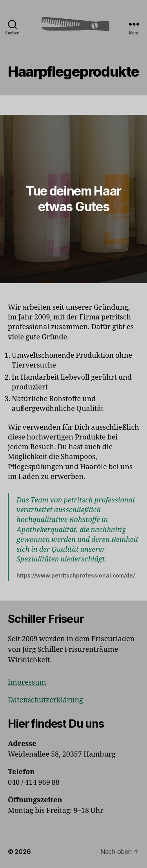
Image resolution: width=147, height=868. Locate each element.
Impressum (27, 682)
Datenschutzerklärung (45, 700)
